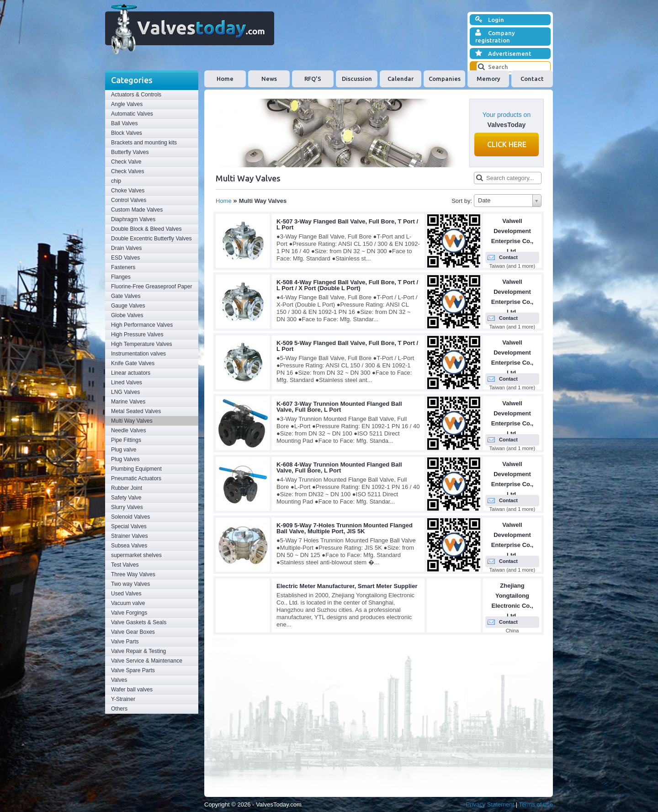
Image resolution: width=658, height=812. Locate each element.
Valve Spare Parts (133, 670)
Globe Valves (127, 315)
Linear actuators (131, 373)
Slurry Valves (127, 507)
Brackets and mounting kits (144, 143)
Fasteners (123, 267)
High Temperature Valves (142, 344)
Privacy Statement (490, 804)
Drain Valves (126, 248)
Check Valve (126, 162)
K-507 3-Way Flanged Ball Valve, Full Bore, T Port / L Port (347, 224)
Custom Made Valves (137, 210)
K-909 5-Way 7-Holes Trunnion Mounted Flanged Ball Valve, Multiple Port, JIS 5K (345, 528)
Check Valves (127, 171)
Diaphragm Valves (133, 219)
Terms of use (536, 804)
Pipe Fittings (126, 440)
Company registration (495, 36)
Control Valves (129, 200)
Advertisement (503, 53)
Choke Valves (128, 191)
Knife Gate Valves (133, 363)
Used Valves (126, 594)
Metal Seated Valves (136, 411)
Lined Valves (127, 382)
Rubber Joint (127, 488)
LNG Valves (125, 392)
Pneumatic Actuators (136, 478)
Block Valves (127, 133)
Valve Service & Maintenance (147, 661)
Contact (532, 79)
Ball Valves (124, 123)
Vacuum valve (128, 603)
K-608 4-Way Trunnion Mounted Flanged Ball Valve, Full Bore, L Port (339, 467)
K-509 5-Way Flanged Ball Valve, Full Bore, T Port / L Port (347, 346)
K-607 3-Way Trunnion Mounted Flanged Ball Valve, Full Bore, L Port (339, 407)
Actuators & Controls (136, 95)
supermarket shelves (136, 555)
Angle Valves (127, 104)
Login (490, 20)
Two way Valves (130, 584)
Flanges (121, 277)
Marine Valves (128, 402)
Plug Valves (125, 459)
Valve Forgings (129, 613)
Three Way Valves (133, 574)
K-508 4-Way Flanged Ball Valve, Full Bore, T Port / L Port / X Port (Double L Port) (347, 285)
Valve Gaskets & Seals (139, 622)
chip (116, 181)
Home (225, 79)
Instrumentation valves (138, 354)
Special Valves (129, 526)
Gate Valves (126, 296)
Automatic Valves (132, 114)
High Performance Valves (142, 325)
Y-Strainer (123, 699)
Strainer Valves (129, 536)
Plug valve (124, 450)
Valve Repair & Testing (138, 651)
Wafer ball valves (132, 690)
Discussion (357, 79)
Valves (119, 680)
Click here (507, 144)
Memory (488, 79)
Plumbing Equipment (136, 469)
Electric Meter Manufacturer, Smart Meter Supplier (347, 586)
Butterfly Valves (130, 152)
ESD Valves (125, 258)
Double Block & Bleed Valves (146, 229)
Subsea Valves (129, 546)
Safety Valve (126, 498)
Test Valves (125, 565)
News (269, 79)
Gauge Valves (128, 306)
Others (119, 709)
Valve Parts (125, 642)
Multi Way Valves (132, 421)
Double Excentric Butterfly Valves (151, 239)
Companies (445, 79)
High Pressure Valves (137, 334)
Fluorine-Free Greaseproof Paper (151, 287)
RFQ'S (313, 79)
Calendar (401, 79)
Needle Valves (129, 430)
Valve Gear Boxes (133, 632)
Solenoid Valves (130, 517)
